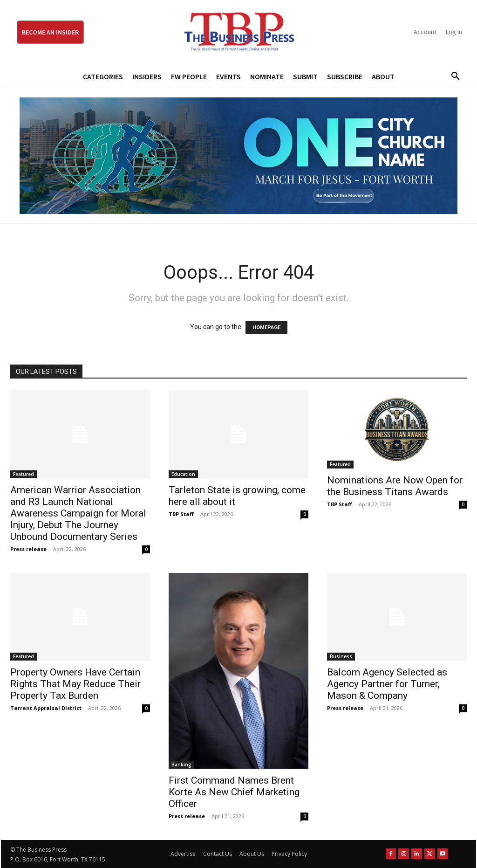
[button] (452, 76)
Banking (181, 765)
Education (183, 474)
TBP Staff (181, 514)
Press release (28, 549)
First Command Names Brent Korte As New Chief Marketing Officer (234, 792)
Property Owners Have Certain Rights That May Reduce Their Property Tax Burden (75, 684)
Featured (24, 474)
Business (341, 656)
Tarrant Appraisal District (46, 708)
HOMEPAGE (266, 327)
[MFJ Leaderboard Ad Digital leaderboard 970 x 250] (238, 156)
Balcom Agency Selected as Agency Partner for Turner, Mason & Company (387, 684)
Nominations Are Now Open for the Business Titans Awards (395, 486)
